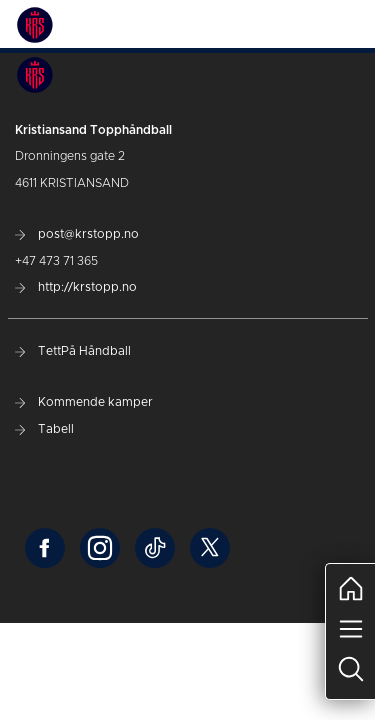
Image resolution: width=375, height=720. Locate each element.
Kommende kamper (84, 402)
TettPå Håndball (73, 351)
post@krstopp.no (77, 234)
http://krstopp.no (76, 287)
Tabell (44, 429)
